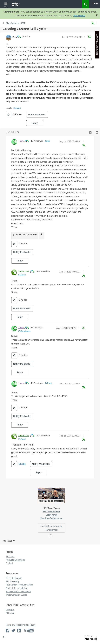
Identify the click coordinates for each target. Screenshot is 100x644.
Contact (9, 563)
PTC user (10, 613)
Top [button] (4, 637)
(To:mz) (47, 141)
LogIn (95, 4)
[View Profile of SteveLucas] (24, 271)
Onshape (10, 610)
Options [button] (97, 23)
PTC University (12, 581)
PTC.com (10, 557)
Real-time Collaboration (51, 518)
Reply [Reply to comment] (20, 261)
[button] (85, 37)
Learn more (79, 16)
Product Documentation (17, 588)
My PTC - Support (14, 578)
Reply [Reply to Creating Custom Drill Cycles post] (35, 123)
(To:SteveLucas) (24, 331)
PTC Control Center (51, 511)
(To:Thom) (22, 275)
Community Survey (97, 45)
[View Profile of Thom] (21, 141)
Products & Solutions (15, 560)
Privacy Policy (29, 625)
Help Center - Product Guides (19, 585)
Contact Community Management (51, 528)
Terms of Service (13, 625)
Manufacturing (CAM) (16, 23)
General (17, 108)
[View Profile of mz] (14, 37)
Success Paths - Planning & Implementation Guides (18, 593)
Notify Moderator (37, 115)
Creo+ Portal (51, 515)
